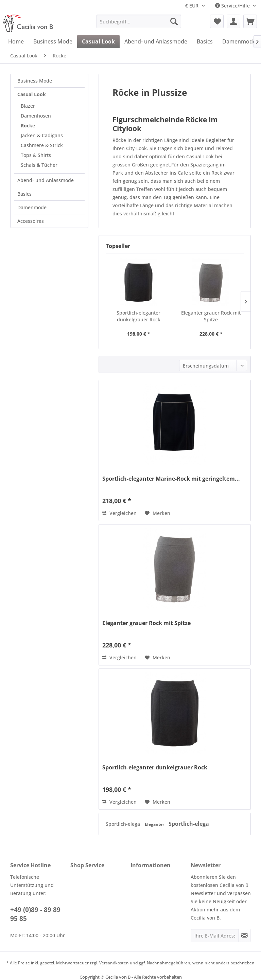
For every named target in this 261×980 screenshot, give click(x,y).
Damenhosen (36, 116)
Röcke (28, 126)
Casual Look (32, 94)
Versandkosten (114, 963)
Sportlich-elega (124, 824)
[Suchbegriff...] (139, 21)
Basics (24, 194)
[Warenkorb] (250, 21)
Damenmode (32, 207)
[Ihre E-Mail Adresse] (215, 936)
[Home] (16, 41)
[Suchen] (174, 21)
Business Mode (35, 81)
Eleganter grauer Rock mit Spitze (211, 316)
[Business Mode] (53, 41)
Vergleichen (119, 513)
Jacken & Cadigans (42, 135)
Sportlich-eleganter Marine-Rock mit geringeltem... (171, 479)
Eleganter (155, 824)
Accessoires (31, 221)
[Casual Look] (98, 41)
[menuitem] (139, 21)
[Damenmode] (239, 41)
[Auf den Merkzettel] (158, 513)
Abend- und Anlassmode (46, 180)
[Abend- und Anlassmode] (156, 41)
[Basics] (205, 41)
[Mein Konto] (233, 21)
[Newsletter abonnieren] (245, 936)
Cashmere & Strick (42, 145)
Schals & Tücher (39, 165)
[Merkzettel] (217, 21)
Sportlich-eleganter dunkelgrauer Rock (138, 316)
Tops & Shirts (36, 155)
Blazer (28, 106)
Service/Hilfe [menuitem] (233, 6)
